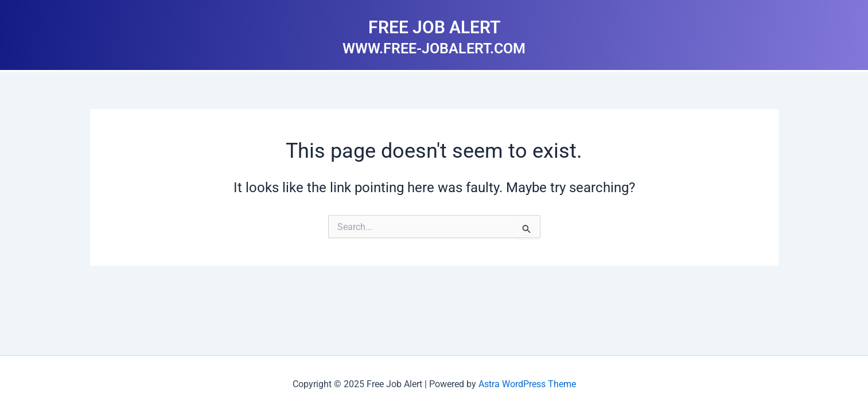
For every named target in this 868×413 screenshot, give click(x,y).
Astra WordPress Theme (527, 384)
